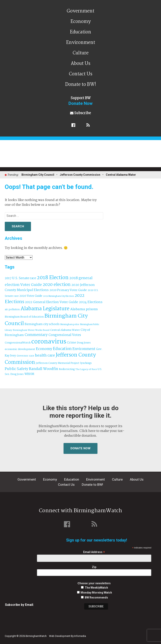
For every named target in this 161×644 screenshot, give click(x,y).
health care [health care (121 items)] (45, 356)
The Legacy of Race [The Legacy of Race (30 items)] (86, 369)
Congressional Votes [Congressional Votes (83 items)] (65, 335)
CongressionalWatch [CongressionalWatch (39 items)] (18, 343)
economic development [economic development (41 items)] (20, 349)
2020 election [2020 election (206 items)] (57, 285)
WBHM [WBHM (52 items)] (29, 374)
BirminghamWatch (83, 155)
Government (80, 11)
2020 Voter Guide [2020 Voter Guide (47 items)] (31, 296)
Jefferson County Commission (80, 175)
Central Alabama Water (121, 175)
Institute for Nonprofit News (138, 634)
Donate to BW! (81, 85)
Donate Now (80, 448)
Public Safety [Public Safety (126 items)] (16, 369)
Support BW (80, 101)
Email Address (94, 552)
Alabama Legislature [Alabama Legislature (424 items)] (45, 309)
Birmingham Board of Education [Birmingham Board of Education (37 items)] (24, 317)
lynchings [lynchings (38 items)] (86, 363)
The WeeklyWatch (96, 588)
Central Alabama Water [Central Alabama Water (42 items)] (65, 330)
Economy (81, 22)
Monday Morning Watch (96, 593)
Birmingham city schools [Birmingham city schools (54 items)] (42, 324)
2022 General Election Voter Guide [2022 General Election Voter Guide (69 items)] (52, 302)
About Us (80, 64)
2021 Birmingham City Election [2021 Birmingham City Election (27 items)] (58, 296)
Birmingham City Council (38, 175)
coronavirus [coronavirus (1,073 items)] (49, 342)
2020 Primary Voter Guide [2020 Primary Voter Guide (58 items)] (68, 290)
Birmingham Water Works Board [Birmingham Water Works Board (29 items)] (31, 330)
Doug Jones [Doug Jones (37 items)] (84, 343)
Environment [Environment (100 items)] (84, 349)
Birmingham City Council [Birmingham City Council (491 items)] (46, 320)
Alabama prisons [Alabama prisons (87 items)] (84, 309)
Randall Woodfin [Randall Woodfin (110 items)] (44, 369)
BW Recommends (96, 598)
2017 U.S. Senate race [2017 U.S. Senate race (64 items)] (20, 278)
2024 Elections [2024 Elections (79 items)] (91, 302)
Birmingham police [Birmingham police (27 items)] (70, 324)
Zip (94, 567)
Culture (81, 53)
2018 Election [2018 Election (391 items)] (53, 278)
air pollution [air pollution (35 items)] (12, 310)
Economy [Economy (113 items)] (44, 349)
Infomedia (80, 636)
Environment (81, 43)
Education (80, 32)
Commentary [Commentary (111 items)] (36, 335)
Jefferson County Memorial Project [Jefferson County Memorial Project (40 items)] (58, 363)
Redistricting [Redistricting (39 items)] (67, 369)
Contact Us (81, 74)
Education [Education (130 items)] (62, 349)
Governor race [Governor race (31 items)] (25, 356)
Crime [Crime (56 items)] (71, 343)
